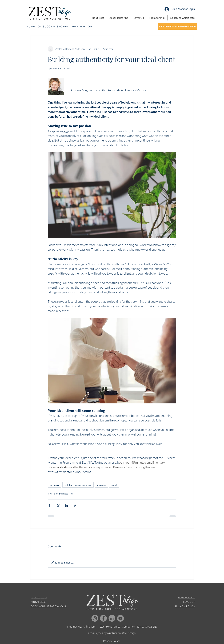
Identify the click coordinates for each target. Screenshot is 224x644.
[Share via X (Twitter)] (58, 505)
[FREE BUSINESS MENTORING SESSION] (177, 26)
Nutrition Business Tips (61, 494)
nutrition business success (78, 485)
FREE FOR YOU (82, 27)
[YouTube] (120, 618)
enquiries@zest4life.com (81, 626)
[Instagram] (95, 618)
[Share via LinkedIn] (66, 505)
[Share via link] (75, 505)
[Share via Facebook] (49, 505)
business (54, 485)
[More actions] (174, 49)
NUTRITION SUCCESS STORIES (48, 27)
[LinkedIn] (112, 618)
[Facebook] (103, 618)
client (114, 485)
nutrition (101, 485)
